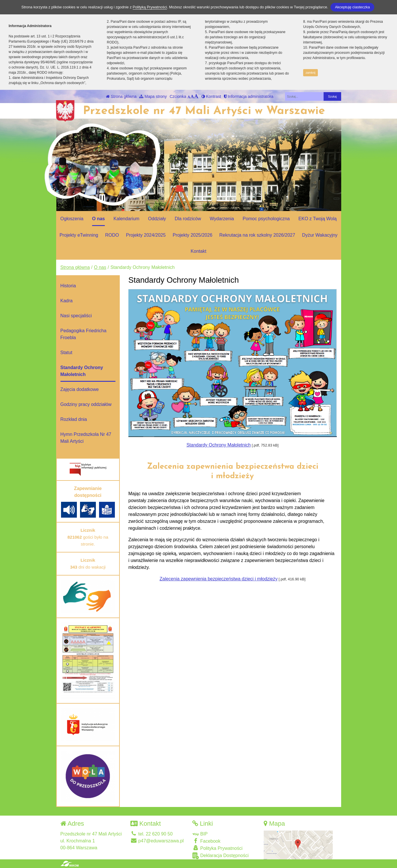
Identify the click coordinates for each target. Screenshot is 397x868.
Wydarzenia (222, 219)
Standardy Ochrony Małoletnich (219, 445)
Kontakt (198, 251)
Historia (68, 286)
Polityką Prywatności (150, 7)
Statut (67, 353)
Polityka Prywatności (217, 848)
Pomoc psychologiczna (266, 219)
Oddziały (157, 219)
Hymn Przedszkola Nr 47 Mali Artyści (86, 438)
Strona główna (121, 96)
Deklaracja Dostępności (221, 856)
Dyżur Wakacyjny (320, 235)
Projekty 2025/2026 (193, 235)
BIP (200, 834)
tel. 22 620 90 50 (152, 834)
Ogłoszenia (72, 219)
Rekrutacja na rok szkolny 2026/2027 (257, 235)
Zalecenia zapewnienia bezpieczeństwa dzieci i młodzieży (219, 579)
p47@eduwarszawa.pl (157, 841)
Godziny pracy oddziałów (86, 404)
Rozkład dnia (74, 419)
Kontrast (211, 96)
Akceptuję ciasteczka (352, 7)
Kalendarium (126, 219)
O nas (98, 219)
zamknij (311, 73)
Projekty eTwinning (79, 235)
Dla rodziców (188, 219)
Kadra (67, 301)
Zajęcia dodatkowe (80, 389)
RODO (112, 235)
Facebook (206, 841)
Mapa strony (153, 96)
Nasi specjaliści (76, 316)
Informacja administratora (249, 96)
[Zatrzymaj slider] (102, 198)
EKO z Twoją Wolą (318, 219)
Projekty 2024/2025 (146, 235)
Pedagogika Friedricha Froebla (83, 334)
